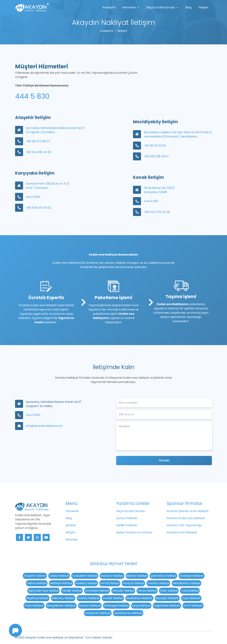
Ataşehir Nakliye (35, 576)
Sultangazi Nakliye (116, 606)
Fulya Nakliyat (34, 606)
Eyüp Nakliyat (191, 598)
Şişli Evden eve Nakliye (43, 591)
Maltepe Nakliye (61, 583)
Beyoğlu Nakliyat (167, 598)
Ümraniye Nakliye (97, 591)
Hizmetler (129, 7)
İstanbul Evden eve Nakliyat (186, 518)
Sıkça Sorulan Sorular (161, 7)
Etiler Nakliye (169, 591)
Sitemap (71, 539)
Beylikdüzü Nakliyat (139, 598)
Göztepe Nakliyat (192, 576)
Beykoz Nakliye (137, 576)
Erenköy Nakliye (158, 583)
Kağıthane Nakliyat (167, 606)
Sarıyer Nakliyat (90, 606)
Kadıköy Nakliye (86, 583)
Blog (189, 7)
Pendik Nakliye (72, 591)
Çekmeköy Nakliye (163, 576)
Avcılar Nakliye (113, 598)
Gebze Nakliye (37, 583)
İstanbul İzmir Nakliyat (182, 532)
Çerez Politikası (127, 518)
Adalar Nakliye (59, 576)
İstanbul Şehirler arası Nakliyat (188, 511)
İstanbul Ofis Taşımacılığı (184, 525)
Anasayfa (109, 7)
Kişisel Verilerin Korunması (134, 532)
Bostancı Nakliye (112, 576)
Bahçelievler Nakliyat (61, 606)
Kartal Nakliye (110, 583)
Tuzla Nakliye (190, 591)
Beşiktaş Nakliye (38, 598)
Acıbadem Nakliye (85, 576)
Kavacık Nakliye (133, 583)
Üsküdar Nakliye (123, 591)
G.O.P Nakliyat (193, 606)
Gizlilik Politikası (127, 525)
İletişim (204, 7)
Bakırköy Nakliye (63, 598)
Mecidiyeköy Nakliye (186, 583)
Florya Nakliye (147, 591)
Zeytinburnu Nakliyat (128, 613)
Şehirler (71, 525)
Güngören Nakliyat (98, 613)
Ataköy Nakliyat (89, 598)
